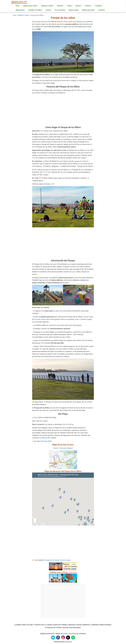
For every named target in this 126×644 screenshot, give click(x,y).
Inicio (18, 6)
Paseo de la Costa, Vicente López (58, 560)
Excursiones (75, 628)
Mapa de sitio (62, 634)
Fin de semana (60, 10)
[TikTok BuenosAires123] (68, 638)
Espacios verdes (47, 6)
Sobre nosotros (47, 634)
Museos (60, 6)
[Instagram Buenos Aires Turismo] (63, 638)
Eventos (88, 6)
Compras (99, 6)
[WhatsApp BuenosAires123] (73, 638)
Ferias (70, 6)
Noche (49, 10)
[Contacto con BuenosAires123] (53, 638)
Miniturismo (20, 10)
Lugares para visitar (30, 6)
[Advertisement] (63, 110)
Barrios (79, 6)
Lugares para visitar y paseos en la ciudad (33, 625)
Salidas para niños (88, 10)
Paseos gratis (73, 10)
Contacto (101, 10)
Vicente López (40, 319)
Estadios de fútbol (35, 10)
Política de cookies (77, 634)
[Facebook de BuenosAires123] (58, 638)
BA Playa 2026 (46, 441)
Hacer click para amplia (63, 448)
